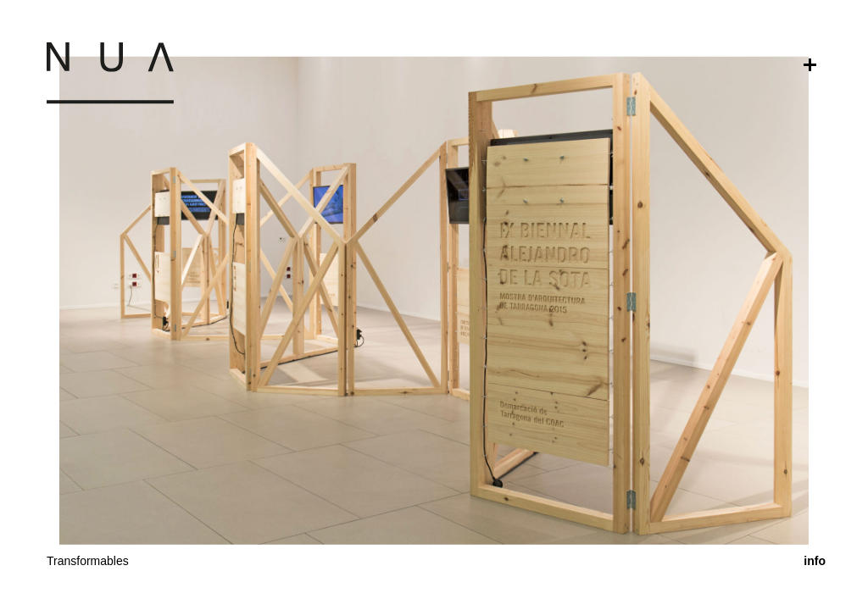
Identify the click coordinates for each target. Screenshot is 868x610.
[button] (434, 457)
